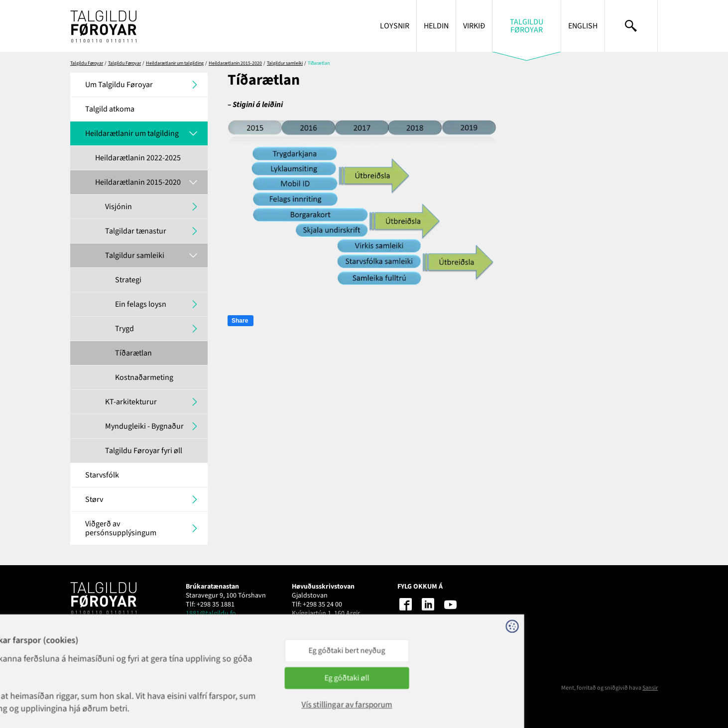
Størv (94, 499)
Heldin (436, 26)
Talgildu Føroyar (527, 26)
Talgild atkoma (110, 109)
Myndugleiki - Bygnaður (144, 426)
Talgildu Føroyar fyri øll (144, 451)
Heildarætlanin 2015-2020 (235, 63)
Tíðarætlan (133, 353)
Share (240, 321)
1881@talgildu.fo (211, 613)
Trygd (124, 329)
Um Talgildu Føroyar (119, 85)
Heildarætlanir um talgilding (175, 63)
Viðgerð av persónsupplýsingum (121, 528)
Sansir (650, 688)
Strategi (128, 280)
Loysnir (395, 26)
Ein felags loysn (141, 304)
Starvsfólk (102, 475)
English (583, 26)
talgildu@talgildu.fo (321, 622)
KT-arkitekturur (131, 402)
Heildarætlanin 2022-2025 (138, 158)
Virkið (474, 26)
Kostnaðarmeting (144, 377)
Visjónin (119, 207)
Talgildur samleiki (285, 63)
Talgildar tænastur (136, 231)
